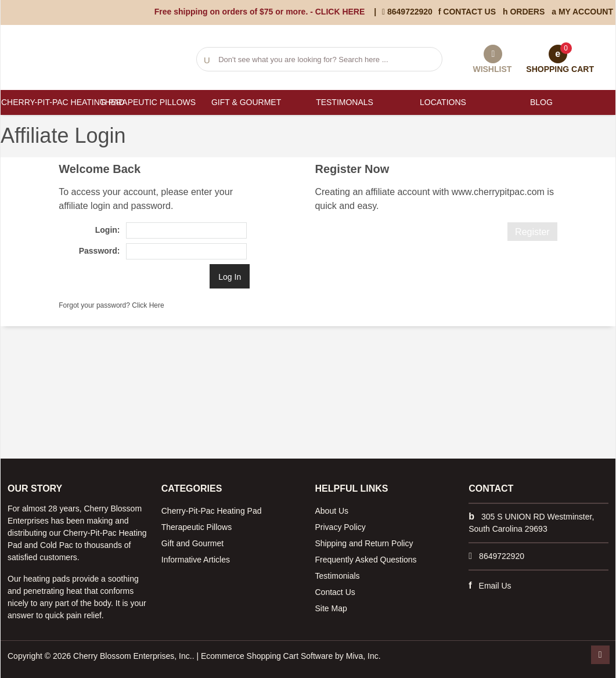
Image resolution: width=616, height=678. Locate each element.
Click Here (148, 305)
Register (532, 232)
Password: (100, 251)
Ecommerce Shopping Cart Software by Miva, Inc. (291, 656)
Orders (524, 12)
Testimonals (345, 102)
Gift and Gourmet (192, 543)
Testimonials (338, 576)
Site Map (331, 608)
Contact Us (467, 12)
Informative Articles (196, 560)
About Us (332, 511)
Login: (108, 230)
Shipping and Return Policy (364, 543)
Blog (541, 102)
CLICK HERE (340, 12)
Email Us (495, 586)
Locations (443, 102)
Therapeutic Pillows (148, 102)
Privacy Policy (341, 527)
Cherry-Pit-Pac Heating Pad (50, 102)
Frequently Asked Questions (366, 560)
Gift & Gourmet (246, 102)
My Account (582, 12)
